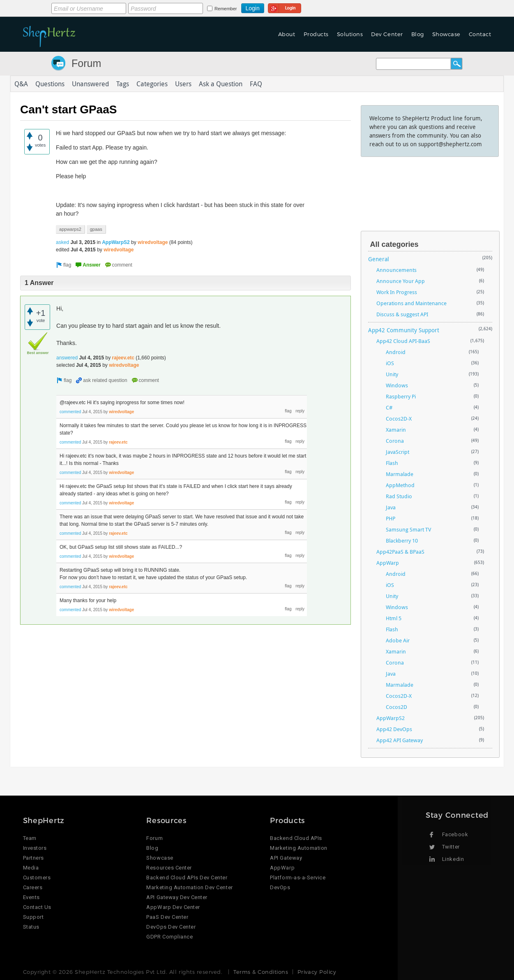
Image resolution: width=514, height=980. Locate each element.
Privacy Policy (317, 972)
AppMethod (400, 485)
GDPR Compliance (169, 937)
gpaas (96, 229)
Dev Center (387, 34)
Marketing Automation (298, 848)
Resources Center (169, 868)
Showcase (446, 34)
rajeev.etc (123, 358)
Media (31, 868)
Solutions (350, 34)
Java (391, 507)
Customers (37, 878)
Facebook (455, 834)
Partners (33, 858)
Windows (397, 385)
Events (31, 897)
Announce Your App (401, 281)
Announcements (396, 270)
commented (70, 412)
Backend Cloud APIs (296, 838)
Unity (392, 374)
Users (183, 84)
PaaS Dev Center (167, 917)
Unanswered (90, 84)
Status (31, 927)
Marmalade (400, 474)
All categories (394, 244)
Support (33, 917)
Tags (123, 84)
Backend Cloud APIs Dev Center (187, 878)
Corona (395, 441)
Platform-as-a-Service (298, 878)
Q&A (21, 84)
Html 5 (394, 618)
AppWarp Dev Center (173, 907)
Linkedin (453, 859)
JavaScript (398, 452)
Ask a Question (221, 84)
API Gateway (286, 858)
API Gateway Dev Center (177, 897)
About (287, 34)
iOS (390, 363)
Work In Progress (397, 292)
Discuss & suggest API (402, 314)
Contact (480, 34)
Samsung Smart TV (408, 529)
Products (316, 34)
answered (67, 358)
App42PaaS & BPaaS (400, 552)
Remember (226, 9)
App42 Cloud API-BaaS (403, 341)
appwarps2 (70, 229)
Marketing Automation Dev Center (189, 887)
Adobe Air (398, 640)
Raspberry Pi (401, 396)
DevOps (280, 887)
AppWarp (388, 563)
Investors (35, 848)
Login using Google (285, 7)
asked (62, 242)
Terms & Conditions (261, 972)
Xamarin (396, 430)
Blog (418, 34)
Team (30, 838)
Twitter (451, 847)
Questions (50, 84)
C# (389, 407)
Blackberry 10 (402, 541)
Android (396, 352)
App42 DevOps (394, 729)
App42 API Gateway (400, 740)
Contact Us (37, 907)
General (379, 259)
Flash (392, 463)
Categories (152, 84)
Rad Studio (399, 496)
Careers (33, 887)
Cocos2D (396, 707)
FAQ (256, 84)
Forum (86, 63)
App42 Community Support (404, 330)
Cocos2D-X (399, 419)
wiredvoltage (153, 242)
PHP (391, 518)
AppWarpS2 (116, 242)
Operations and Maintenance (411, 303)
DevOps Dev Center (171, 927)
